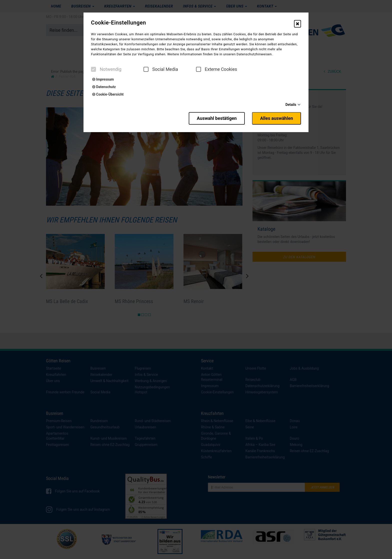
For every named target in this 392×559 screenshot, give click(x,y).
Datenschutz (104, 87)
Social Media (161, 69)
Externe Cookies (216, 69)
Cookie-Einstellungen (118, 23)
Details (291, 105)
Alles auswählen (276, 118)
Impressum (103, 79)
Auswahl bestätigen (217, 118)
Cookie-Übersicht (108, 94)
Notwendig (106, 69)
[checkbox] (93, 69)
